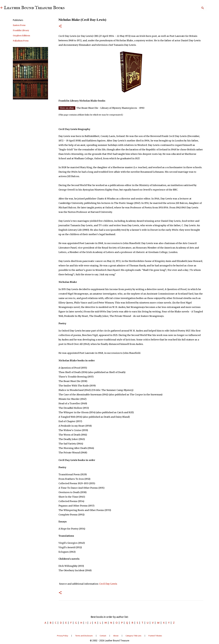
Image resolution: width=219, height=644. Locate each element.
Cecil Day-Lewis (108, 584)
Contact (103, 636)
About (116, 636)
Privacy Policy (63, 636)
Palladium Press (21, 41)
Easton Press (19, 25)
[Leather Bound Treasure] (2, 8)
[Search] (192, 8)
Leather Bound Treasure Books (34, 8)
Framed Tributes (155, 636)
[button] (60, 26)
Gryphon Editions (21, 36)
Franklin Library (21, 30)
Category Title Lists (133, 636)
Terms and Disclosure (84, 636)
